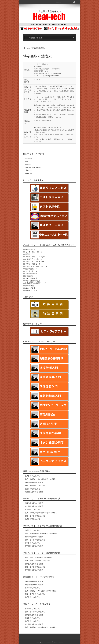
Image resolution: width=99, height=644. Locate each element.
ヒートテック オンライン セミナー (39, 341)
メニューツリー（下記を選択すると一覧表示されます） (49, 245)
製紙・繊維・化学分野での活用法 (37, 561)
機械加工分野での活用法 (34, 482)
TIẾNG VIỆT (29, 171)
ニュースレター (31, 288)
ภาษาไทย (28, 173)
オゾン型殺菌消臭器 (33, 281)
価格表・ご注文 (31, 290)
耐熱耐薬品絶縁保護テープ (35, 283)
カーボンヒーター (32, 271)
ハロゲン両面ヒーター (34, 264)
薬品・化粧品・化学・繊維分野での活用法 (41, 479)
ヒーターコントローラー (35, 252)
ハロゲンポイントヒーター (35, 257)
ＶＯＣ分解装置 (31, 278)
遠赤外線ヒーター (32, 269)
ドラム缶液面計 (31, 274)
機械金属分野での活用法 (34, 564)
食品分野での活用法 (32, 476)
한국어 (27, 162)
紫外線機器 (30, 286)
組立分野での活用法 (32, 489)
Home (27, 48)
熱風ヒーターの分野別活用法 (36, 471)
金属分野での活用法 (32, 618)
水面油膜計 (30, 276)
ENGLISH (28, 159)
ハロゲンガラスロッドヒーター (37, 266)
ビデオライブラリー (32, 324)
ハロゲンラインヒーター (35, 259)
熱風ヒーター (30, 249)
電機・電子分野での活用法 (35, 486)
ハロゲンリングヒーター (35, 262)
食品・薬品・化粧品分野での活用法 (38, 557)
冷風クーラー (30, 254)
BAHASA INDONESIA (33, 168)
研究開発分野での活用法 (34, 492)
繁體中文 (28, 165)
